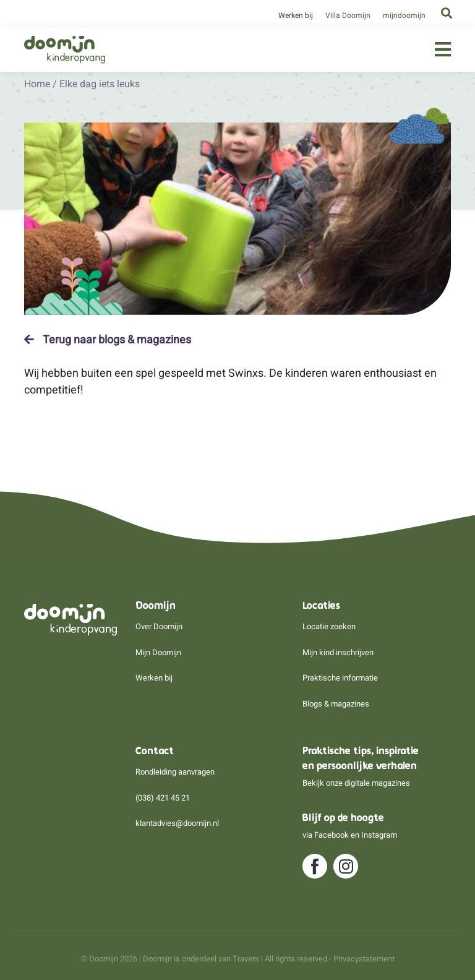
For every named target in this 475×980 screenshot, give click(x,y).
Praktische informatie (340, 678)
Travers (246, 959)
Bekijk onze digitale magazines (356, 783)
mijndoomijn (404, 15)
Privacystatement (364, 959)
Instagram (379, 835)
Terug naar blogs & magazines (108, 340)
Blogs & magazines (336, 704)
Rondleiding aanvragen (175, 772)
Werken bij (296, 15)
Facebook (332, 835)
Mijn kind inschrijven (338, 652)
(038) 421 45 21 (163, 798)
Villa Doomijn (348, 15)
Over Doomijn (159, 626)
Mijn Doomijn (158, 652)
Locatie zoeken (329, 626)
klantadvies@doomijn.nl (177, 823)
